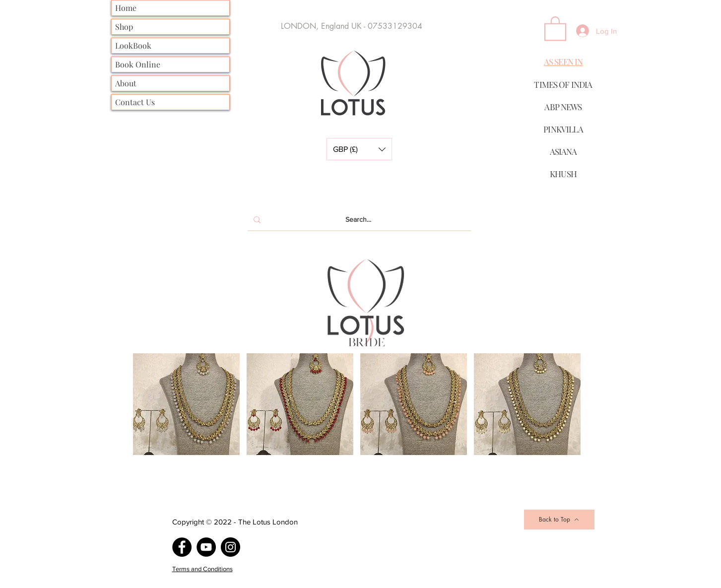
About (126, 83)
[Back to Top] (559, 520)
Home (126, 8)
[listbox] (359, 149)
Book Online (138, 64)
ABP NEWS (563, 107)
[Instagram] (230, 547)
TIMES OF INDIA (563, 84)
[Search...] (358, 220)
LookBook (133, 45)
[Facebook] (182, 547)
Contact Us (135, 102)
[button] (359, 149)
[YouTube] (206, 547)
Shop (124, 27)
